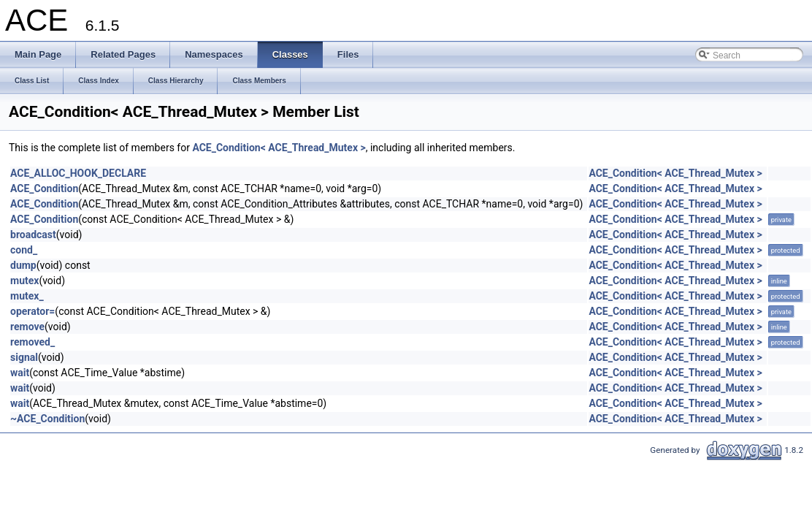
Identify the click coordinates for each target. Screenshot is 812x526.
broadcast (33, 235)
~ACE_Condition (47, 419)
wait (20, 373)
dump (23, 265)
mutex (24, 281)
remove (27, 327)
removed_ (32, 342)
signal (24, 357)
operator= (32, 311)
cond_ (24, 250)
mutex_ (27, 296)
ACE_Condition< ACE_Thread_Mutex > (279, 148)
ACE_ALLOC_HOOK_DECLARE (78, 173)
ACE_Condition (44, 188)
